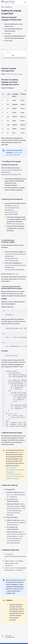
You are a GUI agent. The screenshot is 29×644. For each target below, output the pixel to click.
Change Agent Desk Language (14, 74)
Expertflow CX (9, 7)
